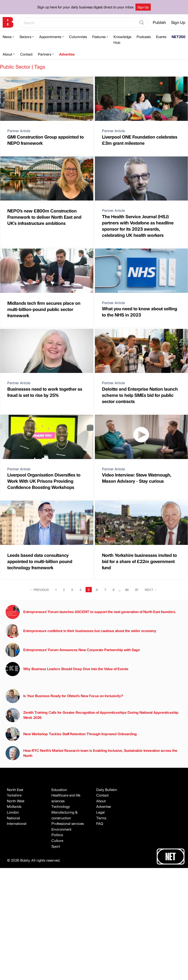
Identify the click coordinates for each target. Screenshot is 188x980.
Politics (57, 835)
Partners (45, 54)
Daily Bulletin (107, 790)
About (7, 54)
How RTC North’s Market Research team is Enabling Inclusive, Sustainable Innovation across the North (91, 753)
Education (59, 790)
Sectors (25, 37)
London (13, 812)
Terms (101, 818)
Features (99, 37)
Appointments (50, 37)
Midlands (14, 806)
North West (16, 801)
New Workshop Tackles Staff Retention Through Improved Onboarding (71, 734)
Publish (159, 22)
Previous (39, 590)
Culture (57, 840)
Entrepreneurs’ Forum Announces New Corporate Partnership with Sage (73, 650)
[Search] (142, 23)
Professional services (68, 823)
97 (137, 590)
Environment (61, 829)
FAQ (100, 823)
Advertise (67, 54)
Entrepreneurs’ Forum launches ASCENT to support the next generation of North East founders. (91, 612)
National (13, 818)
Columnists (78, 37)
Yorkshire (14, 795)
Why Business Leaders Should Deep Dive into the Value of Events (67, 669)
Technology (61, 806)
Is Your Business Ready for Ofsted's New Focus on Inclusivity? (64, 696)
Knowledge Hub (122, 40)
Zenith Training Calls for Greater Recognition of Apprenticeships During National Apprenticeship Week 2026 (92, 715)
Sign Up (143, 7)
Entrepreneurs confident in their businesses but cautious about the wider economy (81, 631)
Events (161, 37)
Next (151, 590)
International (17, 823)
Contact (26, 54)
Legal (100, 812)
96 (127, 590)
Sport (56, 846)
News (7, 37)
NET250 (178, 37)
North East (15, 790)
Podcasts (144, 37)
